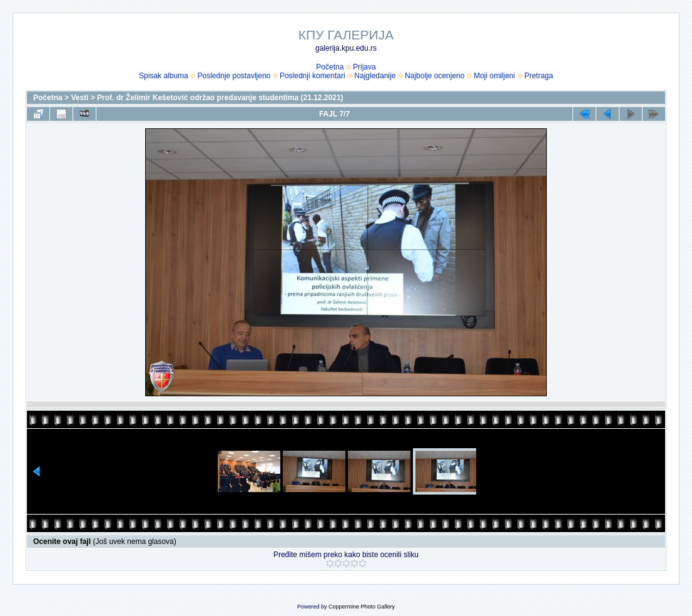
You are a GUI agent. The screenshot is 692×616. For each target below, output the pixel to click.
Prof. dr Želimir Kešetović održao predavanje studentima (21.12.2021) (220, 98)
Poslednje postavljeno (234, 76)
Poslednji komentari (313, 76)
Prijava (364, 67)
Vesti (79, 98)
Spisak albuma (164, 76)
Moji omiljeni (494, 76)
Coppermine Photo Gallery (362, 607)
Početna (330, 67)
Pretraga (539, 76)
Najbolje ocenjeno (435, 76)
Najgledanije (375, 76)
